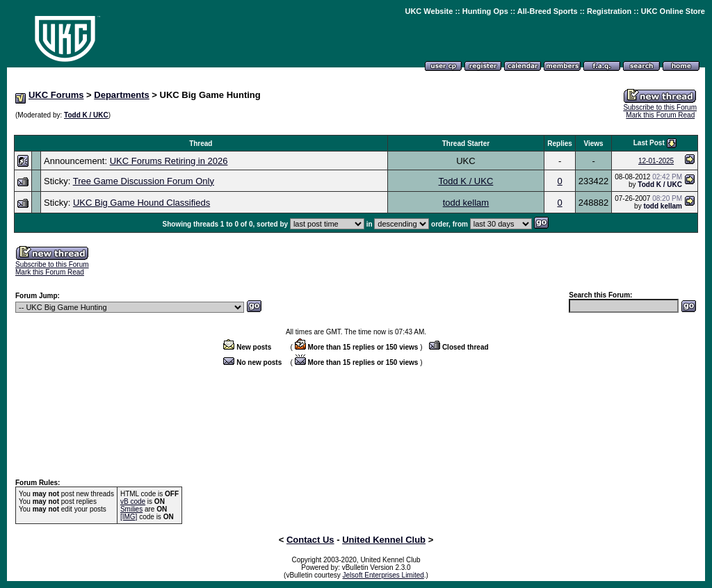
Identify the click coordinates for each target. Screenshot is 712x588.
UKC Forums (56, 95)
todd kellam (466, 203)
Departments (121, 95)
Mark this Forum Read (660, 115)
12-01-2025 (656, 161)
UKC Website (429, 11)
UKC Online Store (673, 11)
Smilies (131, 509)
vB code (133, 501)
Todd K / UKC (86, 115)
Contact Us (310, 540)
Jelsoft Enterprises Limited (383, 575)
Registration (609, 11)
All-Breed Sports (548, 11)
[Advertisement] (356, 128)
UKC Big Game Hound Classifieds (141, 203)
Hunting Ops (485, 11)
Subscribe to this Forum (660, 107)
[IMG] (129, 517)
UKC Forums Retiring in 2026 (169, 161)
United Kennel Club (384, 540)
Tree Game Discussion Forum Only (144, 181)
